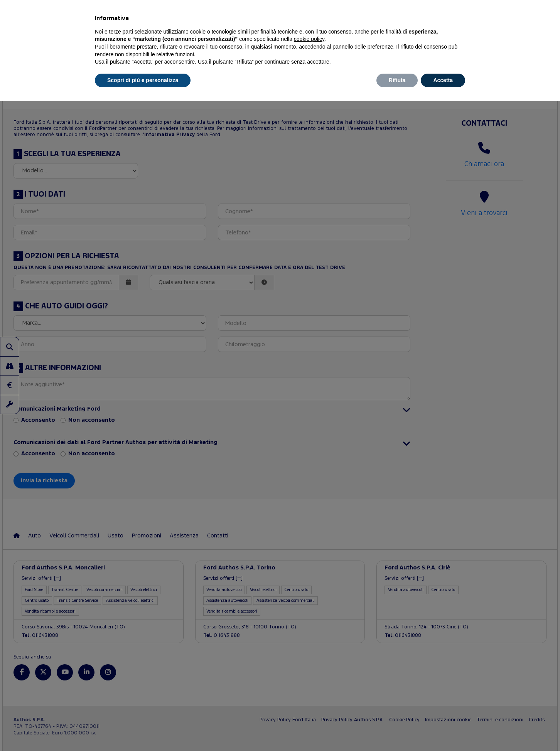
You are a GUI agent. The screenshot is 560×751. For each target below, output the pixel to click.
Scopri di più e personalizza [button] (143, 80)
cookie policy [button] (309, 39)
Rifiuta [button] (397, 80)
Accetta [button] (443, 80)
